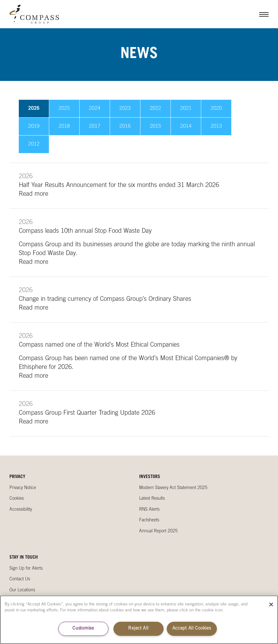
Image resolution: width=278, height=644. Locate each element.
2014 (186, 126)
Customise (83, 629)
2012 (34, 144)
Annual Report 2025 (158, 531)
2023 (125, 109)
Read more (34, 194)
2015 (155, 126)
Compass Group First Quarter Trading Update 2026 (87, 413)
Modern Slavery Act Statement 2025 (173, 488)
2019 (34, 126)
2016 (125, 126)
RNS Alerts (149, 510)
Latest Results (152, 499)
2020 (216, 109)
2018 (64, 126)
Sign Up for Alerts (26, 569)
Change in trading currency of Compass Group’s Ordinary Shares (105, 300)
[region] (139, 620)
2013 (216, 126)
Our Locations (22, 590)
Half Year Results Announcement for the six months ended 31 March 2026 (119, 186)
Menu (259, 14)
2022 (155, 109)
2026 (34, 109)
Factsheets (149, 520)
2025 (64, 109)
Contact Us (20, 579)
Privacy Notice (23, 488)
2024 (95, 109)
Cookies (17, 499)
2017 (95, 126)
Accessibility (21, 510)
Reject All (138, 629)
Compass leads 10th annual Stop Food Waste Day (85, 232)
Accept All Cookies (192, 629)
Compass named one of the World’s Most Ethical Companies (99, 345)
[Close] (271, 604)
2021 (186, 109)
